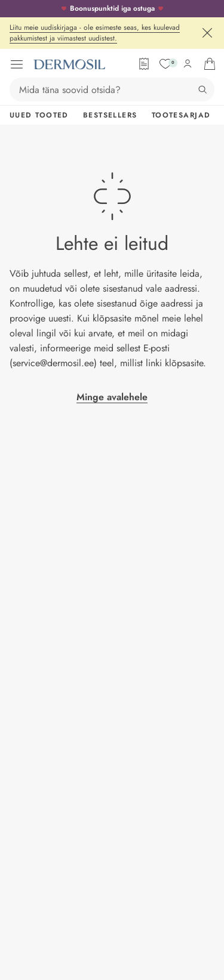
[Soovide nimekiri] (165, 64)
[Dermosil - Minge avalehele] (69, 64)
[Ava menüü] (17, 64)
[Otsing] (202, 89)
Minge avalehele (112, 397)
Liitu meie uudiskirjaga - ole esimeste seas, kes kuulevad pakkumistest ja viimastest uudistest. (95, 33)
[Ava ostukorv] (210, 64)
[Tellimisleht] (144, 64)
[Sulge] (207, 33)
